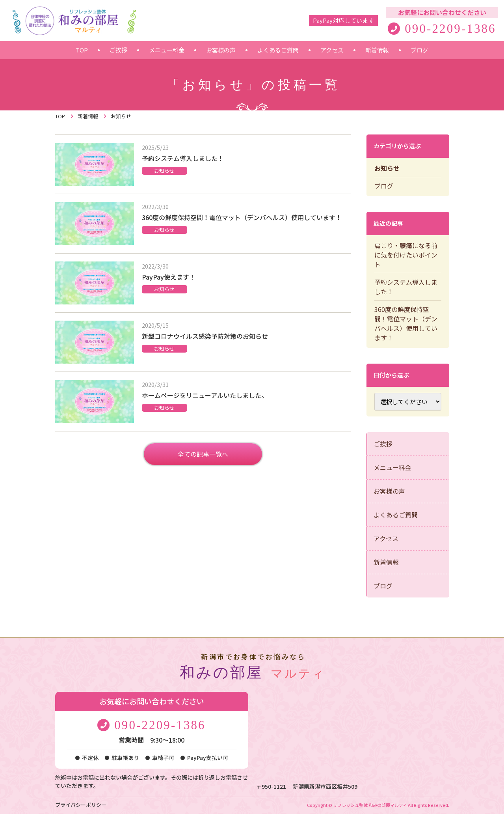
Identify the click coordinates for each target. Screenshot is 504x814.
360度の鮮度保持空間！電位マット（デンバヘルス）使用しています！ (242, 217)
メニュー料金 (392, 467)
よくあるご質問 (396, 515)
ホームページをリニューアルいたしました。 (205, 395)
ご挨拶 (383, 444)
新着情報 (386, 562)
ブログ (384, 186)
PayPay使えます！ (169, 277)
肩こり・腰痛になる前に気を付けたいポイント (406, 255)
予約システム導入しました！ (183, 158)
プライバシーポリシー (81, 805)
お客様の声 (389, 491)
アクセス (386, 538)
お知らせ (164, 171)
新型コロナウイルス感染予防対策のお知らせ (205, 336)
